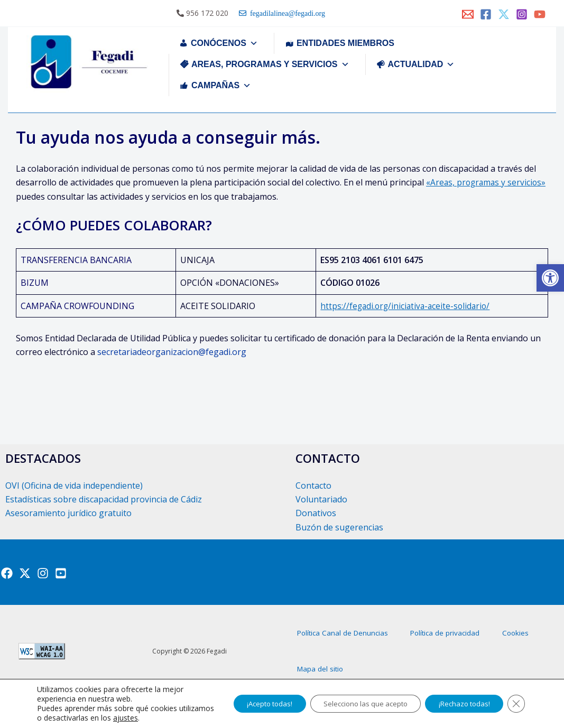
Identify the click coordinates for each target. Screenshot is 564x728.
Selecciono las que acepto (351, 703)
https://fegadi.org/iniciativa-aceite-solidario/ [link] (404, 306)
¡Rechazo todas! (459, 703)
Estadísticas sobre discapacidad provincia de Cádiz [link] (104, 499)
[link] (550, 278)
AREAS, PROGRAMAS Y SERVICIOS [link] (270, 64)
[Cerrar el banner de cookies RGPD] (515, 704)
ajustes (163, 718)
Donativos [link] (316, 513)
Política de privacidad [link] (472, 641)
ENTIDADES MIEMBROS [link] (345, 43)
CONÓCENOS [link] (224, 43)
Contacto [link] (313, 486)
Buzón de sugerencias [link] (339, 527)
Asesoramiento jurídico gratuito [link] (68, 513)
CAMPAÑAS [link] (221, 85)
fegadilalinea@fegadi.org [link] (286, 13)
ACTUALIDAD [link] (422, 64)
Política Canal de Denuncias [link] (352, 641)
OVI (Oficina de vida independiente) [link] (74, 486)
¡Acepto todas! (246, 703)
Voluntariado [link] (321, 499)
